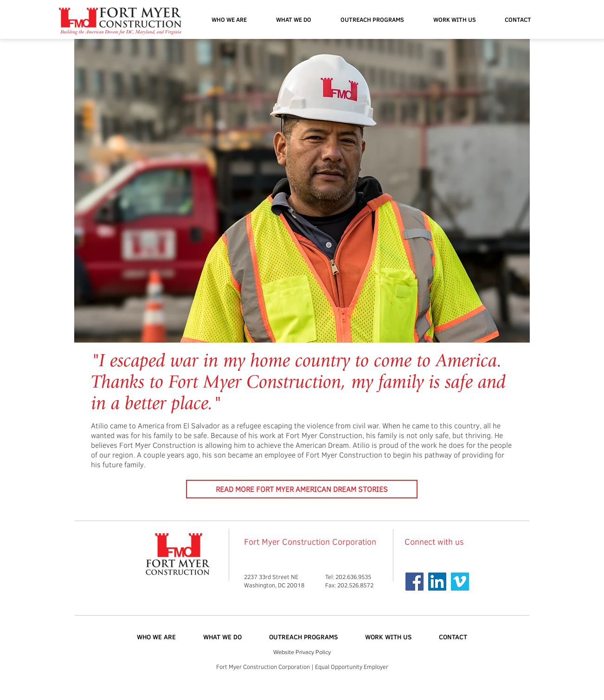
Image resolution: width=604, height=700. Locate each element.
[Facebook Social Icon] (414, 582)
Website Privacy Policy (302, 652)
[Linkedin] (437, 582)
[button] (372, 19)
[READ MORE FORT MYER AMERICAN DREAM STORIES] (302, 489)
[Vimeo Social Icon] (460, 582)
